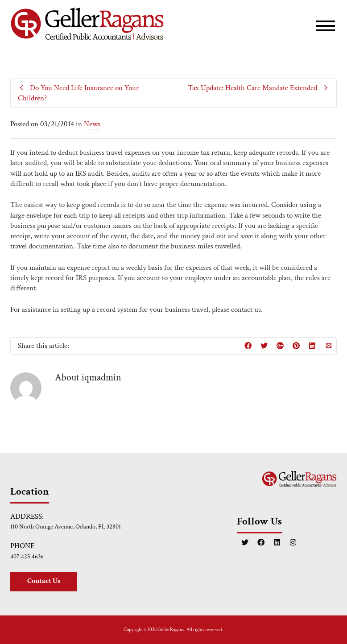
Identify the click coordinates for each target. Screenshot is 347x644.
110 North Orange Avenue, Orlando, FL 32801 (66, 527)
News (92, 124)
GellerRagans (171, 630)
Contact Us (44, 581)
